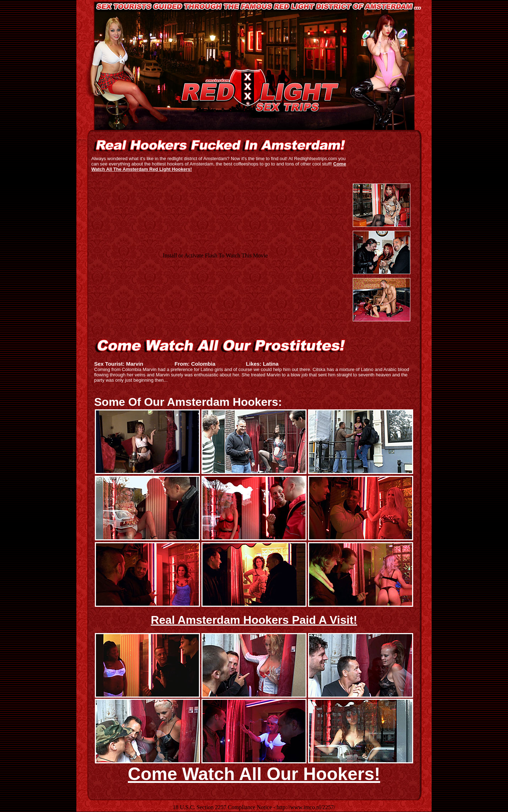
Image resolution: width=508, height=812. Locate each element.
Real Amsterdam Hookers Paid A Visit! (254, 620)
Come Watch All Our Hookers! (254, 774)
